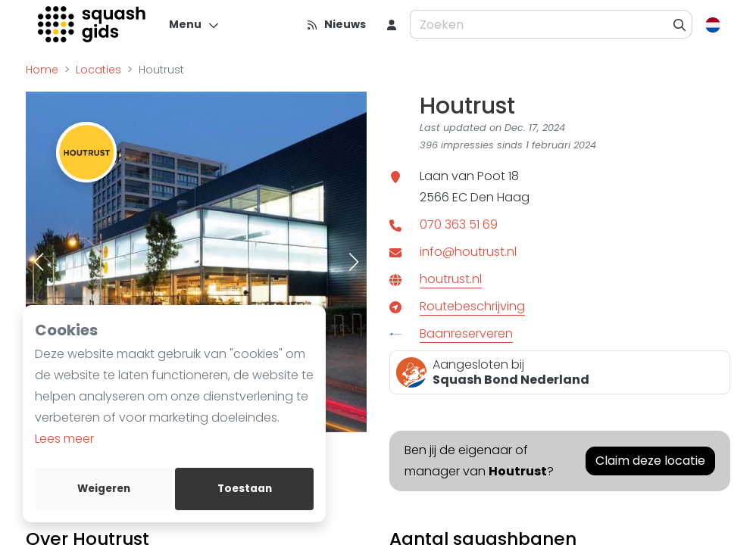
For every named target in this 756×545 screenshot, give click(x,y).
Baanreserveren (466, 333)
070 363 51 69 (459, 224)
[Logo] (93, 24)
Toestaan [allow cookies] (245, 489)
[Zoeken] (680, 24)
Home (42, 70)
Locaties (98, 70)
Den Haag (500, 197)
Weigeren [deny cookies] (104, 489)
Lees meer (64, 439)
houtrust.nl (451, 279)
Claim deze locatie (650, 461)
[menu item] (392, 24)
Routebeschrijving (472, 306)
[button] (39, 262)
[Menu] (194, 24)
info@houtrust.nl (468, 252)
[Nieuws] (336, 24)
